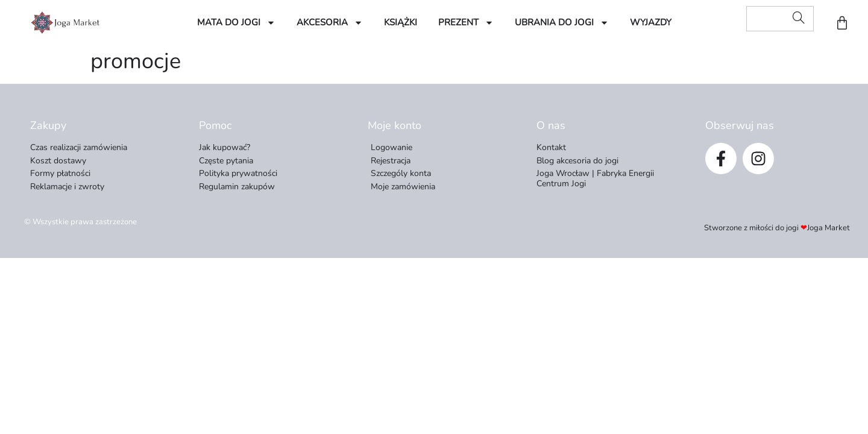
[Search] (799, 19)
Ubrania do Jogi (562, 22)
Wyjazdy (651, 22)
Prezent (466, 22)
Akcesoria (330, 22)
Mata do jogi (236, 22)
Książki (401, 22)
